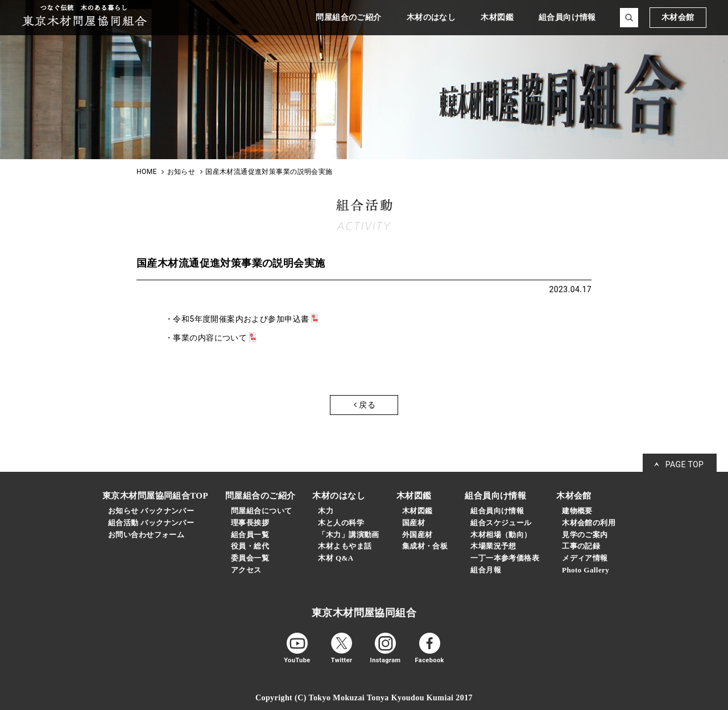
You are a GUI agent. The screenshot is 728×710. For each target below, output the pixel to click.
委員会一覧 (250, 558)
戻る (365, 405)
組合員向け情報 (497, 511)
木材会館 (678, 17)
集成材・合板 (425, 546)
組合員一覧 (250, 535)
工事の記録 (581, 546)
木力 (326, 511)
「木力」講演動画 (348, 535)
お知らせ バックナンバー (151, 511)
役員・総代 (250, 546)
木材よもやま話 (345, 546)
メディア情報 (585, 558)
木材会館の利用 (589, 523)
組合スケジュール (501, 523)
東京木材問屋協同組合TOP (155, 496)
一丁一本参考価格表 (505, 558)
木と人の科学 (341, 523)
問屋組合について (261, 511)
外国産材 (417, 535)
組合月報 (486, 570)
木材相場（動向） (501, 535)
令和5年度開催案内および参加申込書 (241, 319)
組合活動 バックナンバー (151, 523)
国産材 (413, 523)
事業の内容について (210, 338)
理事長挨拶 (250, 523)
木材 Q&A (336, 558)
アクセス (246, 570)
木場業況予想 (493, 546)
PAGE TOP (685, 464)
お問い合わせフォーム (146, 535)
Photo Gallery (586, 570)
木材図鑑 (417, 511)
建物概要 (577, 511)
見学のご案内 (585, 535)
